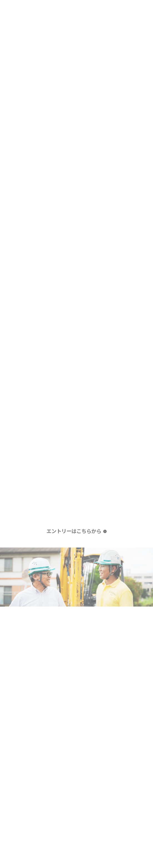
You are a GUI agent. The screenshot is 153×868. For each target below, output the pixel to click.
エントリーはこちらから (74, 531)
